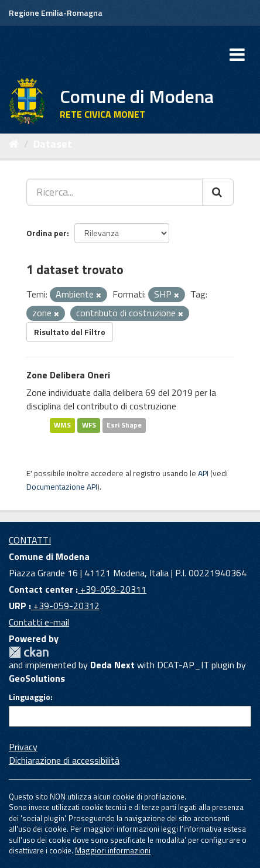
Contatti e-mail (39, 622)
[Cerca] (218, 192)
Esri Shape (124, 425)
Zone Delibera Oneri (68, 375)
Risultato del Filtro (70, 332)
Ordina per (47, 233)
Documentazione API (62, 487)
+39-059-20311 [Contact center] (112, 589)
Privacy (23, 747)
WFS (89, 425)
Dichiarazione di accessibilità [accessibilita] (64, 760)
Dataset (53, 144)
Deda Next (112, 665)
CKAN (29, 652)
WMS (62, 425)
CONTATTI (30, 540)
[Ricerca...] (114, 192)
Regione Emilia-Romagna (56, 13)
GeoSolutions (37, 678)
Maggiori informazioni (113, 850)
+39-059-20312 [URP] (65, 606)
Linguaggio (30, 697)
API (203, 473)
